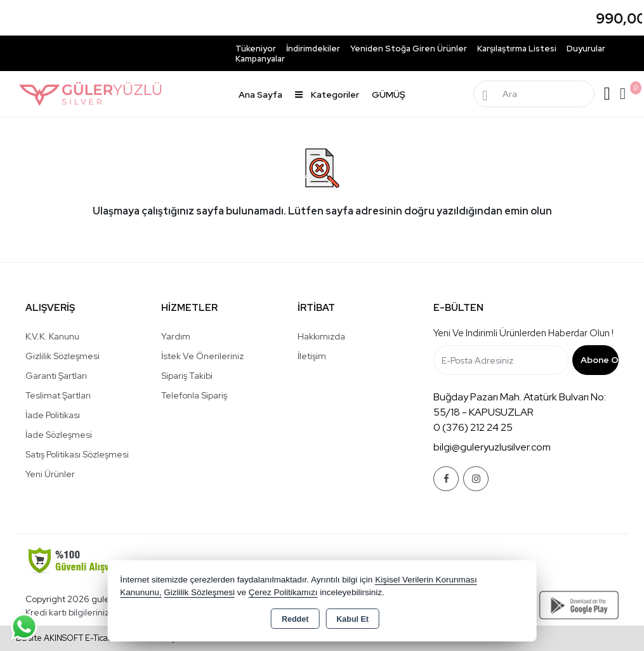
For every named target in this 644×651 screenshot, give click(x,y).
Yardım (176, 336)
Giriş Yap (607, 94)
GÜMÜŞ (389, 95)
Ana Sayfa (260, 95)
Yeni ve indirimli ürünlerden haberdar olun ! (523, 333)
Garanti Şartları (56, 376)
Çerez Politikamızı (283, 592)
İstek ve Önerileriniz (202, 356)
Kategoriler (327, 95)
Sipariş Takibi (187, 376)
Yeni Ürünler (50, 474)
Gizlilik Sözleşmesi (62, 356)
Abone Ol (600, 360)
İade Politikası (53, 415)
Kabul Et (352, 619)
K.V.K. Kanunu (52, 336)
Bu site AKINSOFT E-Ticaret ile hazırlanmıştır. (100, 638)
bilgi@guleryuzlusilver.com (492, 447)
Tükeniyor (256, 49)
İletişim (312, 356)
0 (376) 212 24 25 (473, 427)
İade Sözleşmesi (59, 435)
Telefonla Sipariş (194, 395)
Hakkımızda (321, 336)
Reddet (295, 619)
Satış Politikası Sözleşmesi (77, 454)
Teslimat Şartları (58, 395)
